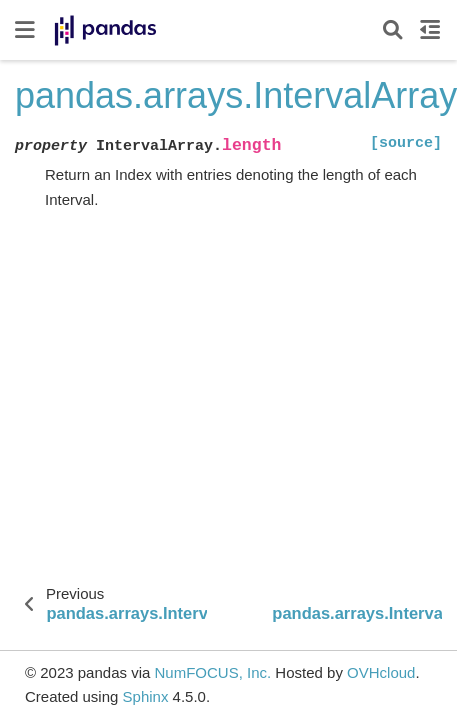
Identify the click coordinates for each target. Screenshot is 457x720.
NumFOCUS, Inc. (212, 672)
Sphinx (146, 696)
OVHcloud (381, 672)
